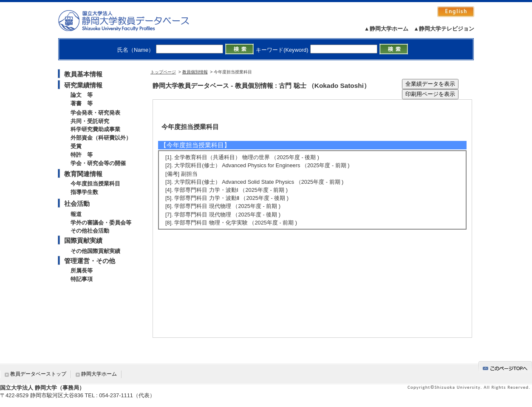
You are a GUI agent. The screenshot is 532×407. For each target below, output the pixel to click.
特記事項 (82, 279)
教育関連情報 (83, 174)
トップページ (163, 72)
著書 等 (82, 103)
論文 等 (82, 95)
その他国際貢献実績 (95, 251)
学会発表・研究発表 (95, 113)
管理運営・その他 (90, 261)
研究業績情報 (83, 85)
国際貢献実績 (83, 240)
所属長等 (82, 271)
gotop (505, 367)
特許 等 (82, 155)
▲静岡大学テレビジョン (444, 29)
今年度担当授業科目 (95, 184)
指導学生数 (84, 192)
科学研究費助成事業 (95, 129)
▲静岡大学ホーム (386, 29)
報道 (76, 214)
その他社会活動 (90, 231)
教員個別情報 (195, 72)
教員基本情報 (83, 74)
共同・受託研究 (90, 121)
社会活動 (77, 203)
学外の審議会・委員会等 (101, 223)
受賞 (76, 146)
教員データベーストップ (38, 374)
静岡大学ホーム (99, 374)
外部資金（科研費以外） (101, 138)
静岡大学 (132, 20)
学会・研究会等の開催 (98, 163)
